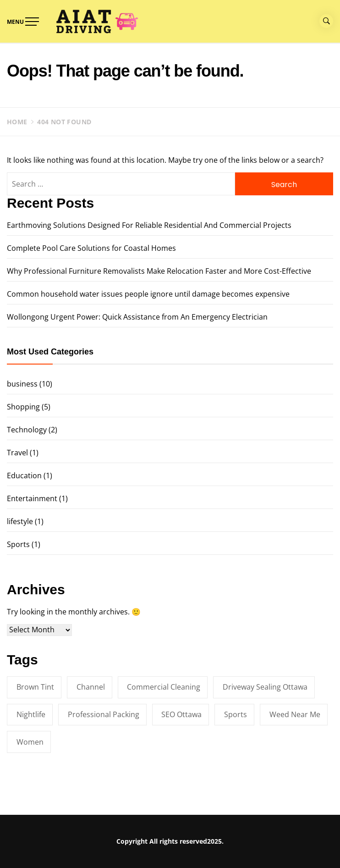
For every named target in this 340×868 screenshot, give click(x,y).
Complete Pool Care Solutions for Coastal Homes (91, 248)
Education (24, 475)
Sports (18, 544)
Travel (17, 453)
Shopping (23, 407)
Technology (27, 430)
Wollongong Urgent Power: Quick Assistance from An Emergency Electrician (137, 317)
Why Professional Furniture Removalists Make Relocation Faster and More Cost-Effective (159, 271)
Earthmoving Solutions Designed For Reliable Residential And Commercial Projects (149, 225)
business (22, 384)
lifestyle (20, 521)
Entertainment (32, 498)
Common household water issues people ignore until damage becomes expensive (148, 294)
